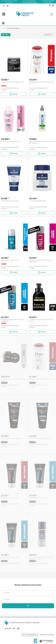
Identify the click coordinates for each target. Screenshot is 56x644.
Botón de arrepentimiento (29, 635)
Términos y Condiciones (32, 623)
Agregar (14, 94)
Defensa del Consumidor (47, 635)
